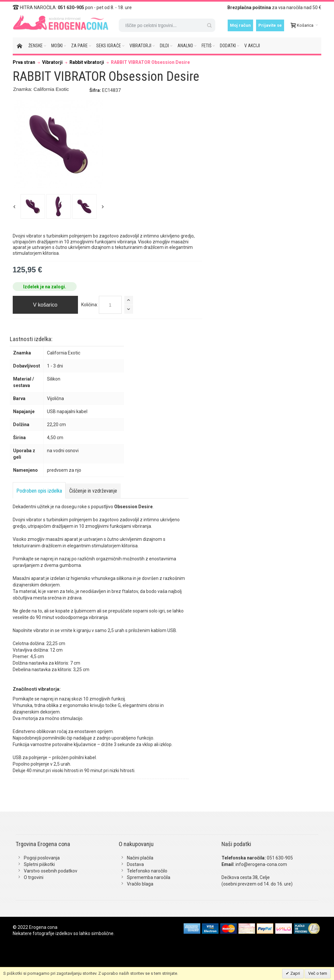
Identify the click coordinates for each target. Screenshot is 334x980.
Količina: (90, 305)
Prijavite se (270, 25)
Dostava (135, 864)
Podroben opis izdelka (39, 491)
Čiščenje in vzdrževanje (93, 491)
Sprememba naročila (149, 877)
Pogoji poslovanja (42, 858)
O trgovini (34, 877)
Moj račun (240, 25)
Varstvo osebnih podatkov (51, 871)
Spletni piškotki (39, 864)
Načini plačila (140, 858)
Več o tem (318, 973)
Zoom (59, 144)
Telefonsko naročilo (147, 871)
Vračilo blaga (140, 884)
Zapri (295, 973)
